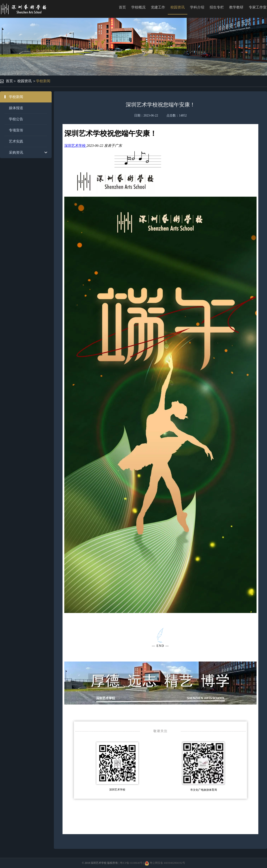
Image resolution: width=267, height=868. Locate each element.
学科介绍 (197, 7)
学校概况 (138, 7)
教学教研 (236, 7)
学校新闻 (43, 81)
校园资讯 (178, 7)
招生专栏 (217, 7)
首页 (122, 7)
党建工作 (158, 7)
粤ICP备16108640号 (131, 863)
